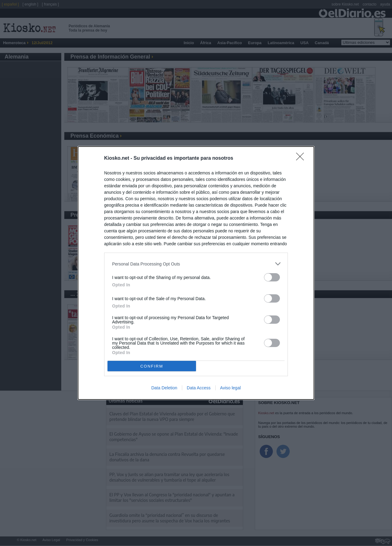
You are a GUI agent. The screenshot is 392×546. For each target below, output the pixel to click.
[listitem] (196, 264)
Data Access (199, 388)
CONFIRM (152, 366)
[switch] (272, 277)
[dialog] (196, 273)
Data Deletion (164, 388)
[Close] (302, 158)
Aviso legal (230, 388)
